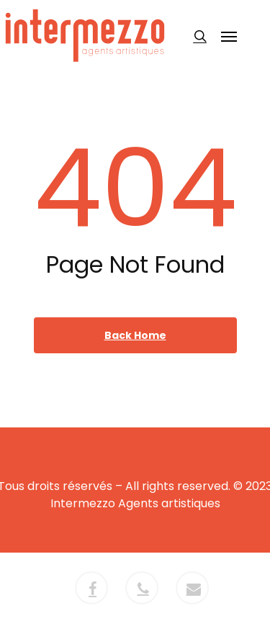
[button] (229, 36)
